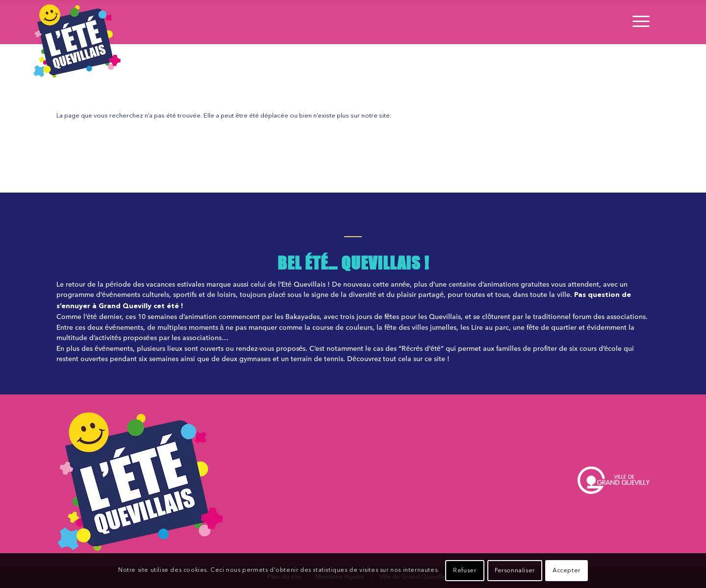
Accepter (567, 571)
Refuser (465, 571)
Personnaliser (515, 571)
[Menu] (638, 22)
